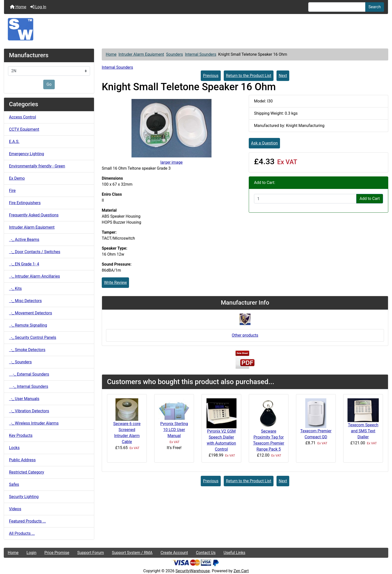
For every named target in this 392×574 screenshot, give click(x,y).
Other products (245, 335)
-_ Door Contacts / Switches (35, 252)
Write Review (115, 283)
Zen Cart (241, 571)
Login (31, 553)
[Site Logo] (196, 29)
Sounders (174, 54)
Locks (14, 448)
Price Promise (57, 553)
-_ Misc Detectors (25, 301)
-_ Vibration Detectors (29, 411)
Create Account (174, 553)
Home (18, 7)
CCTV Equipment (24, 129)
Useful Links (234, 553)
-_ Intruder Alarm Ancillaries (34, 276)
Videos (15, 509)
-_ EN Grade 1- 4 (24, 264)
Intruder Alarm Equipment (141, 54)
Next (283, 76)
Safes (14, 484)
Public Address (22, 460)
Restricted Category (26, 472)
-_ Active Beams (24, 240)
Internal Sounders (201, 54)
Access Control (22, 117)
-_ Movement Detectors (30, 313)
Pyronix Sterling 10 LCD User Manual (174, 430)
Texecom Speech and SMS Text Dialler (363, 431)
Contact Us (206, 553)
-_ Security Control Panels (33, 337)
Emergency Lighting (26, 154)
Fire (12, 191)
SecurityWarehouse (193, 571)
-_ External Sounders (29, 374)
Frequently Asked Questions (34, 215)
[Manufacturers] (49, 71)
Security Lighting (24, 497)
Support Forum (91, 553)
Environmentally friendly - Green (37, 166)
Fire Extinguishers (25, 203)
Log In (38, 7)
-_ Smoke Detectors (27, 350)
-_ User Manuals (24, 399)
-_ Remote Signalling (28, 325)
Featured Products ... (27, 521)
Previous (211, 76)
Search (375, 7)
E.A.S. (14, 142)
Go (49, 84)
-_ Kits (15, 288)
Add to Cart (370, 199)
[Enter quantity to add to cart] (305, 199)
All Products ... (22, 533)
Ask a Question (264, 143)
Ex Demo (17, 178)
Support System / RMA (132, 553)
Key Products (21, 435)
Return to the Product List (249, 76)
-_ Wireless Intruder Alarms (34, 423)
